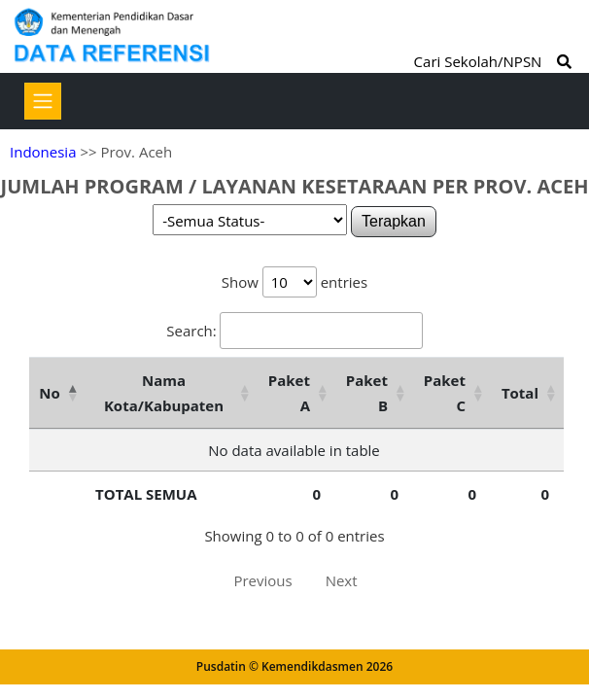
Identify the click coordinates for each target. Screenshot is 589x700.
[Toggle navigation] (43, 101)
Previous (262, 580)
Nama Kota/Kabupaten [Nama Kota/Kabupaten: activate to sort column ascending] (164, 393)
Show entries (294, 282)
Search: (294, 331)
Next (342, 580)
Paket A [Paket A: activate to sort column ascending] (289, 393)
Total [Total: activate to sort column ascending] (520, 393)
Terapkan (394, 221)
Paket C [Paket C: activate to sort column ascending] (445, 393)
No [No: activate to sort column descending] (49, 393)
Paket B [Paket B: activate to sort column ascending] (367, 393)
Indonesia (43, 152)
